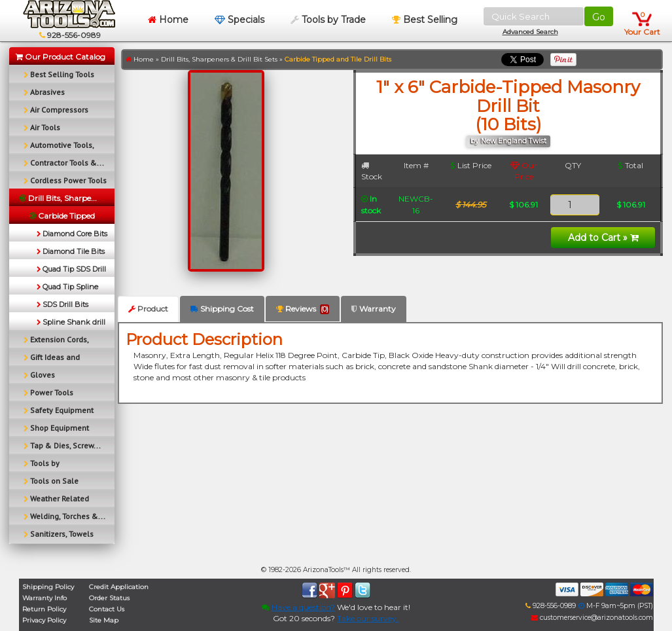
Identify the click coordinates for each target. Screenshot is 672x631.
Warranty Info (44, 598)
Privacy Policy (44, 620)
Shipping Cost (222, 309)
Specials (239, 20)
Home (168, 20)
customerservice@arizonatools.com (592, 618)
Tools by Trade (328, 20)
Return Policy (44, 609)
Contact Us (107, 609)
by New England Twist (508, 141)
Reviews (303, 309)
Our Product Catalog (61, 57)
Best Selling (425, 20)
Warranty (374, 309)
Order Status (109, 598)
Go (599, 17)
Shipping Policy (48, 587)
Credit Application (119, 587)
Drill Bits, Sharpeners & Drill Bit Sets (219, 59)
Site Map (104, 620)
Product (148, 309)
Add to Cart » (603, 238)
